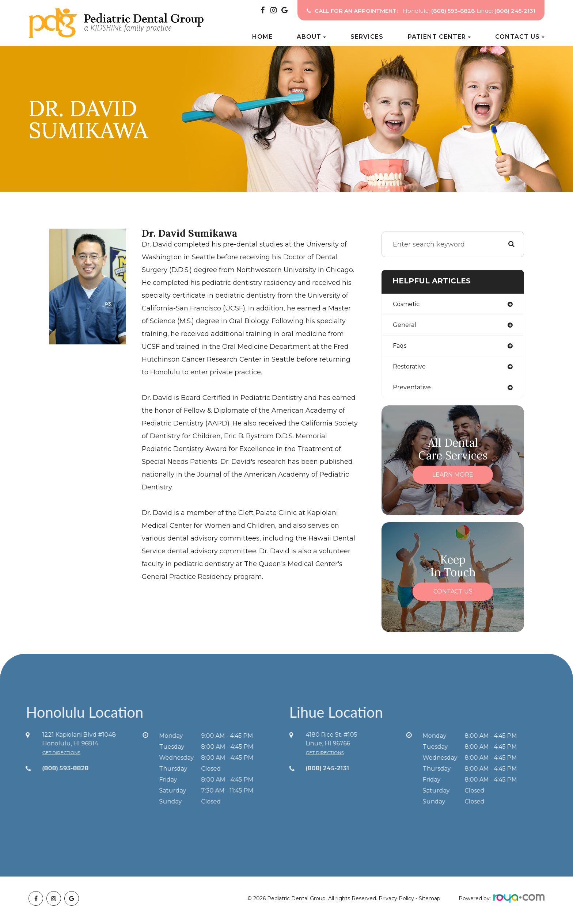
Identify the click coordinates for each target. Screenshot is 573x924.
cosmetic (408, 305)
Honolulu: (439, 11)
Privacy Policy (396, 902)
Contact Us (453, 595)
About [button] (311, 37)
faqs (401, 348)
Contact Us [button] (520, 37)
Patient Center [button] (439, 37)
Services (367, 37)
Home (262, 37)
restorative (411, 369)
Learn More (453, 478)
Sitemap (430, 902)
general (406, 326)
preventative (414, 391)
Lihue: (506, 11)
